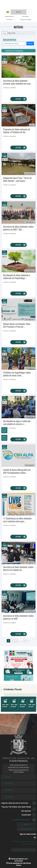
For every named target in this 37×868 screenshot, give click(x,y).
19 (25, 641)
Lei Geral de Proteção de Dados (24, 850)
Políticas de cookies (29, 844)
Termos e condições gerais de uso (24, 841)
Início (5, 33)
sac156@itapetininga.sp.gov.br (21, 820)
